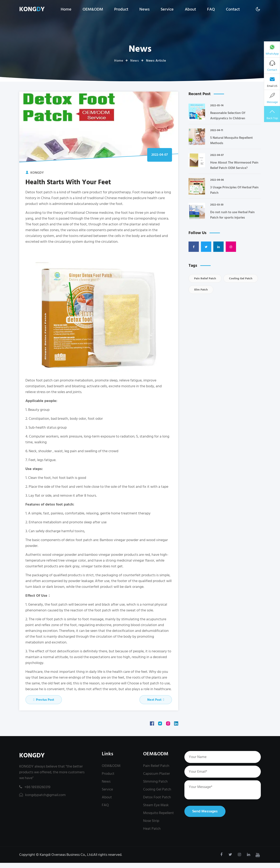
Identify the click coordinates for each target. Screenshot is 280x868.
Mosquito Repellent (158, 813)
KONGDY (32, 756)
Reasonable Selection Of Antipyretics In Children (228, 116)
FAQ (211, 9)
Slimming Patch (155, 781)
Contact (233, 9)
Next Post (156, 700)
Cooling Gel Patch (241, 278)
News (144, 9)
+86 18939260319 (35, 787)
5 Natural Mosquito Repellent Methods (231, 140)
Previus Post (44, 700)
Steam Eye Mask (156, 805)
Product (121, 9)
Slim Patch (201, 290)
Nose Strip (151, 821)
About (190, 9)
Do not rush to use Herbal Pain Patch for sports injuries (232, 215)
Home (66, 9)
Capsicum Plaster (157, 774)
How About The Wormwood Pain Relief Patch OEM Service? (234, 165)
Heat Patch (152, 829)
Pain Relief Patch (205, 278)
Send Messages (205, 811)
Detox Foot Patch (157, 797)
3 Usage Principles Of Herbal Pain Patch (234, 190)
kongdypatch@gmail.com (42, 795)
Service (167, 9)
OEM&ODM (93, 9)
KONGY (32, 9)
